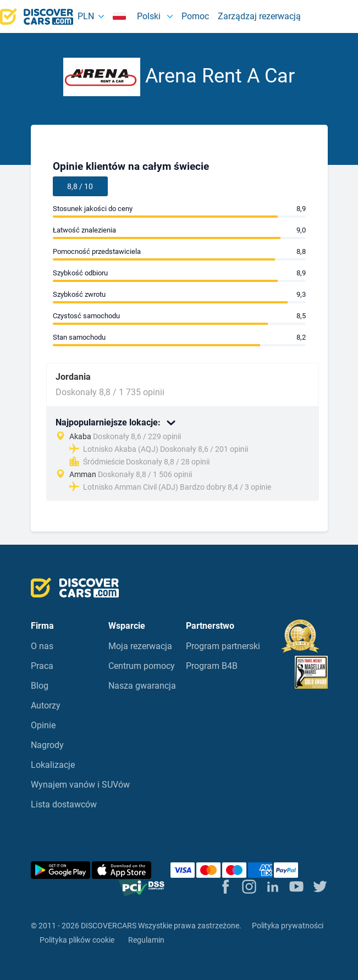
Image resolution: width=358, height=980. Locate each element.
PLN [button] (86, 16)
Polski (138, 16)
